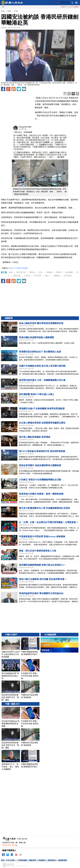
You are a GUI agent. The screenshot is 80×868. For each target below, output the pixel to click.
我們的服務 (23, 860)
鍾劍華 (49, 272)
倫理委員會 (63, 860)
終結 (47, 276)
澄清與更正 (52, 860)
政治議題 (69, 272)
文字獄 (27, 276)
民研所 (59, 272)
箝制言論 (17, 276)
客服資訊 (42, 860)
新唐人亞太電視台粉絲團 (18, 268)
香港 (11, 272)
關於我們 (33, 860)
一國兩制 (56, 276)
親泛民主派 (21, 272)
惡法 (41, 272)
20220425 (68, 276)
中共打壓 (37, 276)
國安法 (32, 272)
